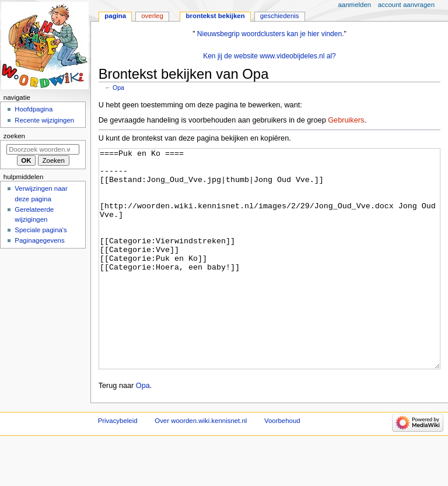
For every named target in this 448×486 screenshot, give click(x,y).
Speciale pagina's (41, 230)
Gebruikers (346, 120)
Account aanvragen (406, 5)
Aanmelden (355, 5)
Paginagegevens (39, 240)
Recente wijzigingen (44, 120)
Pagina (115, 16)
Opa (118, 88)
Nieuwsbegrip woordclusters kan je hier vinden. (271, 34)
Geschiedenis (280, 16)
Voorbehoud (282, 464)
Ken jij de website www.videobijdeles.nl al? (269, 56)
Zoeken (14, 136)
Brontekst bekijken (215, 16)
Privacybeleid (118, 464)
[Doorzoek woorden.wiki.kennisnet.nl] (43, 149)
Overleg (152, 16)
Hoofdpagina (34, 109)
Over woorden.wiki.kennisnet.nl (201, 464)
